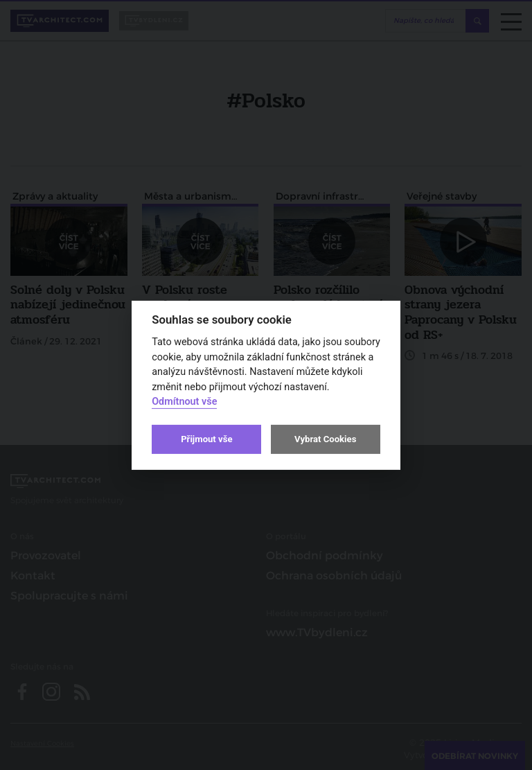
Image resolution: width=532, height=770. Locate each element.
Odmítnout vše (184, 402)
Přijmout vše (206, 439)
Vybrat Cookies (325, 439)
